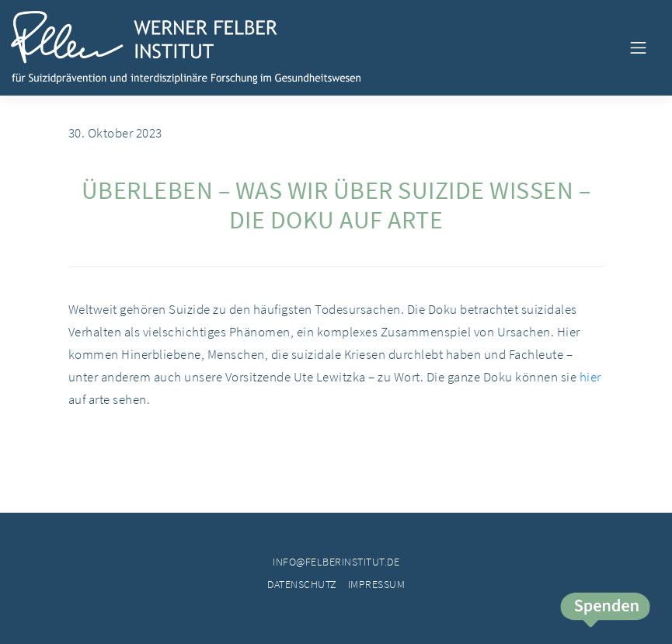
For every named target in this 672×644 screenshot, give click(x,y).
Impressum (377, 584)
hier (590, 377)
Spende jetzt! (604, 611)
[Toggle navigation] (638, 47)
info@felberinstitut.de (336, 562)
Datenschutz (302, 584)
